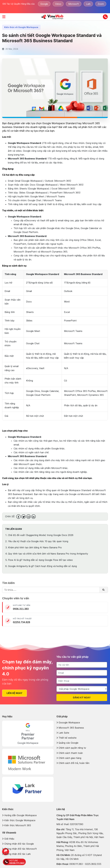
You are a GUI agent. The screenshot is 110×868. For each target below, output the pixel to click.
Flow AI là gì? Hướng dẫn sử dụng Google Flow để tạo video (40, 560)
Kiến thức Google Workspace (19, 820)
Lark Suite (63, 733)
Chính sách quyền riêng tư (71, 748)
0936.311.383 (21, 609)
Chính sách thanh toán (70, 753)
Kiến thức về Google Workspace (21, 27)
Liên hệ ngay (12, 693)
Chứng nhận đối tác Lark (16, 854)
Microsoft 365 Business (70, 728)
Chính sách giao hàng (69, 758)
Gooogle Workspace (68, 723)
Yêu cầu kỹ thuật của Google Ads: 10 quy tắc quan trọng (38, 541)
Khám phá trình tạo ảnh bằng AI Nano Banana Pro (35, 547)
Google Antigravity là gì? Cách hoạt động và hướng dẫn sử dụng (42, 566)
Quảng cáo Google (67, 743)
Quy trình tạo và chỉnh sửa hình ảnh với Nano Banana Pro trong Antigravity (48, 554)
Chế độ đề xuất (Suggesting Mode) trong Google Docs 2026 (41, 535)
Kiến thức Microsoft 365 (17, 825)
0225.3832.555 (93, 864)
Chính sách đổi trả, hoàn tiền (73, 763)
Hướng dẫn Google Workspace (19, 815)
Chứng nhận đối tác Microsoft (19, 849)
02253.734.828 (21, 622)
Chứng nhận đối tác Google (18, 844)
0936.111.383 (76, 864)
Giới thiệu (8, 839)
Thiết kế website (66, 738)
